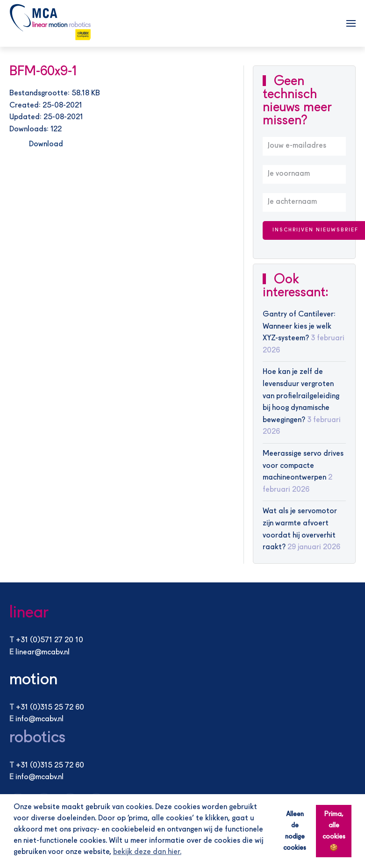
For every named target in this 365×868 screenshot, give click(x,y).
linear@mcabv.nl (43, 653)
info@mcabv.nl (39, 719)
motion (33, 680)
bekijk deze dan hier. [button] (147, 852)
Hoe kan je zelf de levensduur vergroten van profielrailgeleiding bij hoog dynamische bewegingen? (301, 396)
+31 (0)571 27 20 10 (50, 640)
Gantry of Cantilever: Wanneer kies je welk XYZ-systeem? (299, 326)
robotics (37, 738)
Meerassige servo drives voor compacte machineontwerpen (303, 466)
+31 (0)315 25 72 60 (50, 708)
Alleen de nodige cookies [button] (295, 831)
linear (29, 613)
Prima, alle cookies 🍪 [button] (334, 831)
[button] (351, 23)
